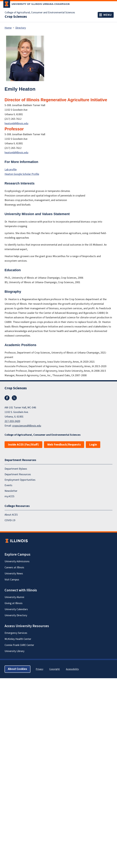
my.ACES (9, 496)
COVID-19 (10, 520)
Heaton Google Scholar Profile (22, 174)
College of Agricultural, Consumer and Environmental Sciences (40, 13)
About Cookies (17, 669)
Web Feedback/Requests (64, 445)
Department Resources (18, 474)
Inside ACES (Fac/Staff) (23, 445)
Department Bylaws (16, 469)
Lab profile (11, 170)
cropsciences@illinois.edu (27, 426)
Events (8, 485)
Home (8, 28)
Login (93, 445)
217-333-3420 (12, 421)
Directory (21, 28)
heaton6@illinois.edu (16, 123)
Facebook (7, 398)
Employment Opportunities (20, 480)
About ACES (11, 515)
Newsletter (11, 491)
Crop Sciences (16, 17)
